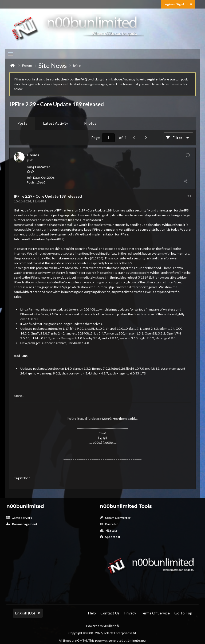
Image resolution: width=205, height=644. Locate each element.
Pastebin (109, 524)
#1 (189, 196)
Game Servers (19, 518)
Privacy (130, 613)
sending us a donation (145, 225)
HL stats (109, 530)
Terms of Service (155, 613)
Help (92, 613)
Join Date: (34, 178)
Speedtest (110, 537)
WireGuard (83, 234)
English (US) (28, 613)
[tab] (22, 123)
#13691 (144, 277)
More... (19, 396)
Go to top (183, 613)
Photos (90, 123)
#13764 (97, 258)
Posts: (31, 182)
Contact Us (110, 613)
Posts (22, 123)
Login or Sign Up (178, 4)
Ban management (22, 524)
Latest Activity (56, 123)
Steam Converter (115, 518)
